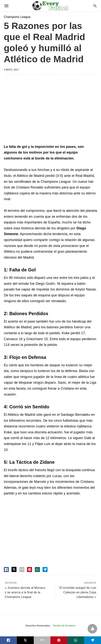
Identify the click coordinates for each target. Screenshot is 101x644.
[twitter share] (14, 569)
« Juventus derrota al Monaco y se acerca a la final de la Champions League (25, 592)
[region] (50, 110)
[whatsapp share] (37, 570)
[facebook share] (6, 570)
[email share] (22, 570)
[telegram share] (45, 570)
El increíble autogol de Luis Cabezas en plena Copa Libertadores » (78, 592)
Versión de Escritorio (64, 626)
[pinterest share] (30, 570)
